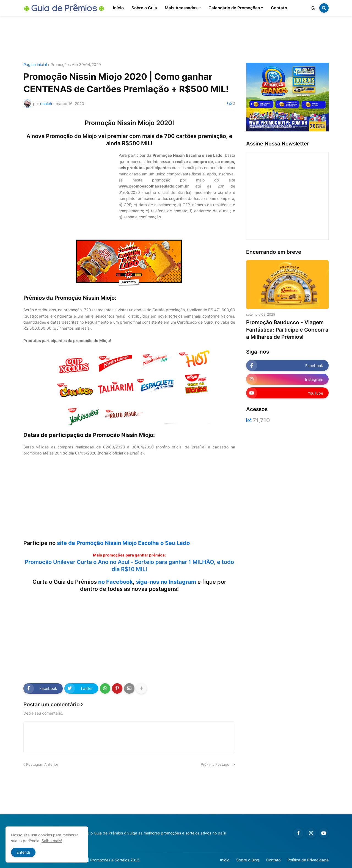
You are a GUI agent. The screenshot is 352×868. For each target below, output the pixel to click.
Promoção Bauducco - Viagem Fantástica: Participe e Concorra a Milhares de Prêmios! (287, 330)
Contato (273, 860)
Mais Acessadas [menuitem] (181, 8)
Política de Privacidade (308, 860)
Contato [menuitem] (279, 8)
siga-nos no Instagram (166, 582)
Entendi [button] (23, 852)
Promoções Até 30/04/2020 (76, 65)
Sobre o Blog (248, 860)
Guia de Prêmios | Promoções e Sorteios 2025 (99, 860)
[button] (313, 8)
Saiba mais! (52, 841)
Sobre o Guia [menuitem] (144, 8)
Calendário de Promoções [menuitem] (234, 8)
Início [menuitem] (118, 8)
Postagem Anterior (42, 764)
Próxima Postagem (217, 764)
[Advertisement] (176, 39)
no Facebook (116, 582)
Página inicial (35, 65)
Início (225, 860)
